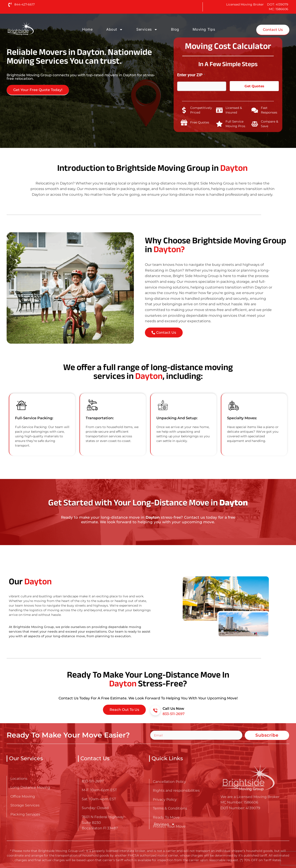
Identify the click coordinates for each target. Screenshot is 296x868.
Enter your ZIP (191, 75)
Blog (175, 29)
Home (87, 29)
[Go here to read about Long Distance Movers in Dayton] (34, 28)
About (115, 30)
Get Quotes (254, 86)
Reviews (164, 824)
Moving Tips (204, 29)
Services (147, 30)
